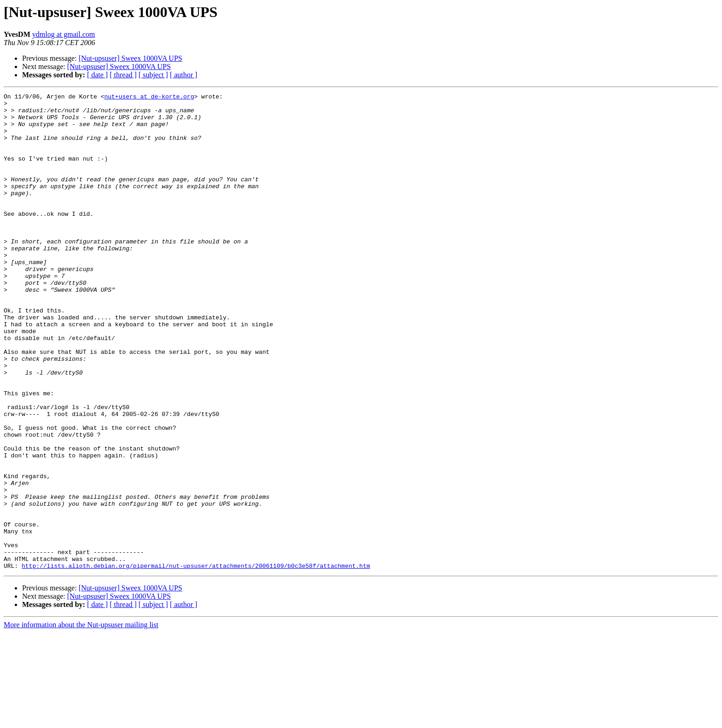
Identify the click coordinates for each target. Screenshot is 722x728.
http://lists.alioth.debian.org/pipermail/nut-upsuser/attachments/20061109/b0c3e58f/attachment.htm (196, 661)
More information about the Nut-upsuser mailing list (81, 720)
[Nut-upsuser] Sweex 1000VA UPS (131, 58)
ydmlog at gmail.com (64, 34)
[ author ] (184, 75)
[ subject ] (153, 75)
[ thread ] (123, 75)
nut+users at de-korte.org (149, 98)
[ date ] (97, 75)
